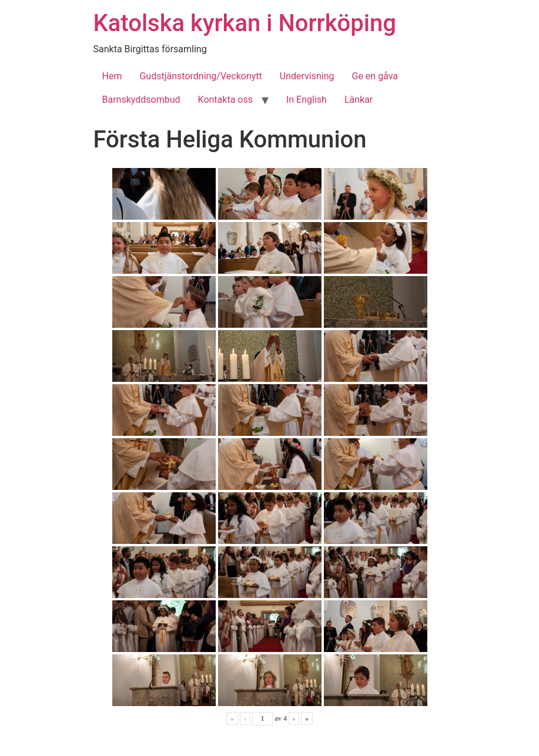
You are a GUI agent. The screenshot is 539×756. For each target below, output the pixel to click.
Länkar (359, 100)
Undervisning (307, 76)
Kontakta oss (225, 100)
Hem (112, 76)
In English (307, 100)
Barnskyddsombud (141, 100)
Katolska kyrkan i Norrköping (245, 23)
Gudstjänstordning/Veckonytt (200, 76)
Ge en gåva (375, 76)
